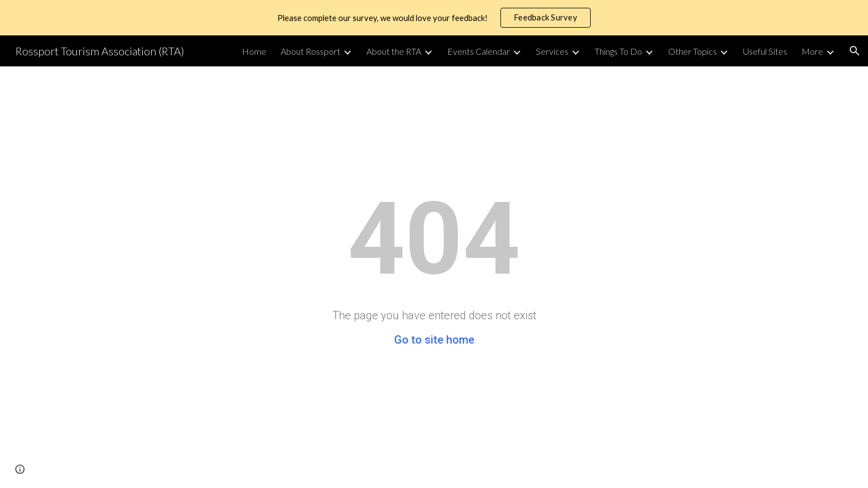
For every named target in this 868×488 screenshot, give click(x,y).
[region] (434, 18)
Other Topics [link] (693, 51)
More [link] (812, 51)
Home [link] (254, 51)
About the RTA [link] (394, 51)
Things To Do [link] (618, 51)
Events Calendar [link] (479, 51)
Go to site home (434, 340)
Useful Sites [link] (765, 51)
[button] (855, 51)
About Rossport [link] (311, 51)
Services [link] (552, 51)
